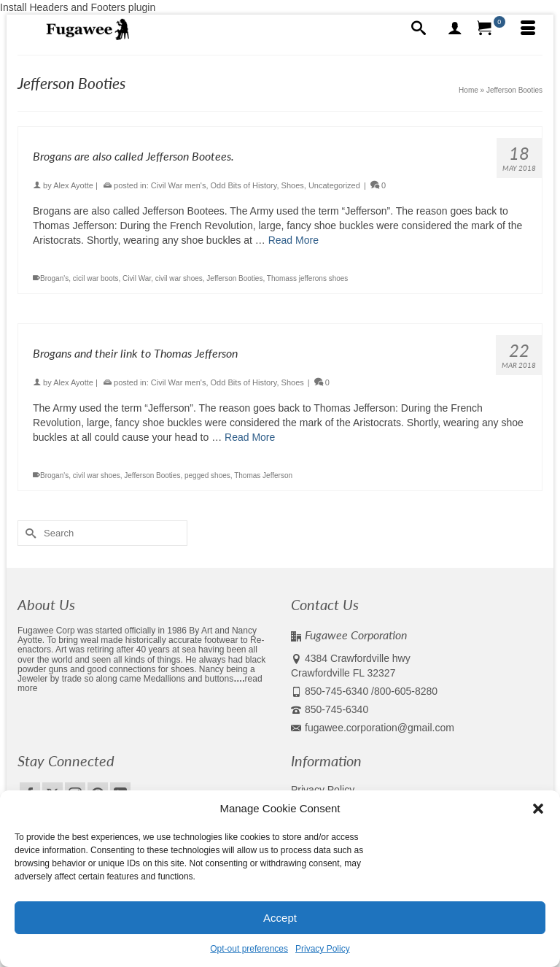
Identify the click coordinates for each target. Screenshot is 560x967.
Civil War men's (179, 185)
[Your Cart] (491, 29)
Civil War (137, 278)
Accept (280, 918)
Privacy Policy (323, 949)
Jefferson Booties (234, 278)
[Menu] (528, 29)
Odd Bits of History (244, 185)
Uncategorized (334, 185)
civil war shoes (179, 278)
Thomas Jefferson (263, 475)
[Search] (419, 29)
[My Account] (455, 29)
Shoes (293, 185)
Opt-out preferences (249, 949)
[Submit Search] (28, 533)
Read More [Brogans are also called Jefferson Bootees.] (293, 240)
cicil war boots (96, 278)
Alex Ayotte (73, 185)
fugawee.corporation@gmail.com (373, 728)
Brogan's (54, 278)
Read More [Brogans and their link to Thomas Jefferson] (250, 437)
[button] (538, 809)
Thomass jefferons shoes (308, 278)
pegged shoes (207, 475)
